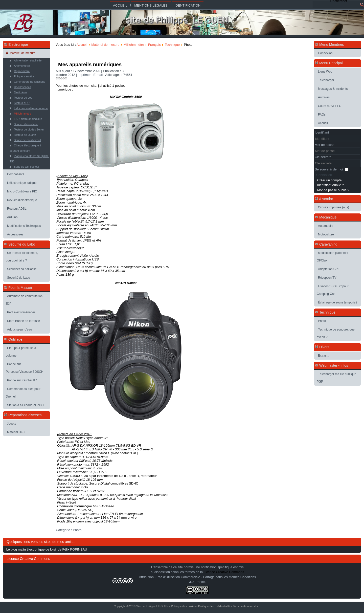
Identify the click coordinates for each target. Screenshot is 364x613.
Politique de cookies (183, 606)
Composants (16, 174)
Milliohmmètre (22, 114)
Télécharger (326, 80)
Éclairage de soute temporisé (338, 302)
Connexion (325, 53)
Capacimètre (22, 71)
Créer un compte (329, 180)
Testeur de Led (23, 98)
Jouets (12, 424)
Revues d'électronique (22, 200)
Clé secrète (323, 157)
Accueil (120, 5)
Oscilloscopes (22, 87)
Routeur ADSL (17, 209)
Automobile (326, 226)
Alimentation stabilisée (28, 60)
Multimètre (20, 92)
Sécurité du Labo (19, 278)
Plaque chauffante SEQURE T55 (29, 159)
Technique (172, 45)
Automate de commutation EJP (24, 300)
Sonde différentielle (26, 124)
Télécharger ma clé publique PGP (336, 378)
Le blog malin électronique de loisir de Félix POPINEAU (47, 549)
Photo (77, 530)
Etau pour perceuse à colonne (21, 352)
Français (154, 45)
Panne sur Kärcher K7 (22, 380)
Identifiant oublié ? (331, 185)
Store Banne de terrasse (24, 321)
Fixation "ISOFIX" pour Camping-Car (333, 290)
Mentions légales (151, 5)
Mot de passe (325, 145)
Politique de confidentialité (214, 606)
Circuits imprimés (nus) (334, 207)
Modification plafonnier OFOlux (333, 257)
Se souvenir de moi (329, 169)
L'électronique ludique (22, 183)
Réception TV (327, 278)
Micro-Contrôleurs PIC (22, 191)
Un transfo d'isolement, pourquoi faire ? (22, 257)
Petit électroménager (21, 312)
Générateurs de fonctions (30, 82)
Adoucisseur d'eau (19, 330)
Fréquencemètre (24, 76)
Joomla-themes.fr (193, 609)
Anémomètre (22, 66)
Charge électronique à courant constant (25, 148)
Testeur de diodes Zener (29, 129)
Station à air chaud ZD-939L (26, 405)
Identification (188, 5)
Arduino (12, 217)
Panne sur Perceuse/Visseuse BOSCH (25, 368)
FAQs (322, 115)
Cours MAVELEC (330, 106)
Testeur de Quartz (25, 135)
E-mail (98, 75)
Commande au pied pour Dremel (23, 393)
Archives (324, 97)
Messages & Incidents (333, 89)
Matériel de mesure (23, 53)
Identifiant (322, 132)
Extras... (324, 356)
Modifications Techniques (24, 226)
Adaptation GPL (329, 269)
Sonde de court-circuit (27, 140)
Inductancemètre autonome (31, 108)
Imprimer (85, 75)
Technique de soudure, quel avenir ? (336, 333)
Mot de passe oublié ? (333, 190)
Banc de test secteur (27, 167)
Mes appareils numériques (90, 64)
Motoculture (326, 234)
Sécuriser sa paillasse (22, 269)
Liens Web (325, 72)
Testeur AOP (22, 103)
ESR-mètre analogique (28, 119)
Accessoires (15, 234)
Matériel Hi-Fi (16, 432)
